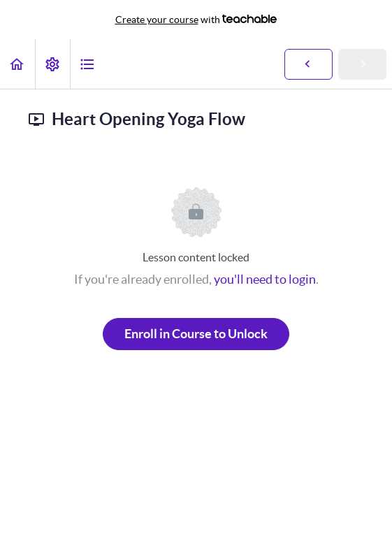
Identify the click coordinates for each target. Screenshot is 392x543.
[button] (17, 64)
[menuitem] (52, 64)
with (196, 20)
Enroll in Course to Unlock (196, 334)
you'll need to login (265, 279)
